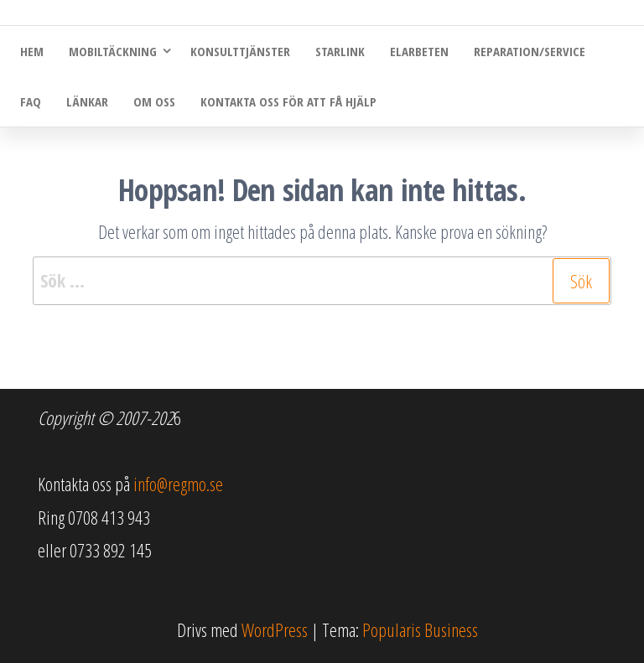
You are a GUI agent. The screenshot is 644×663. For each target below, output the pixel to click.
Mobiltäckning (113, 51)
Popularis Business (420, 629)
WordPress (275, 629)
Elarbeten (419, 51)
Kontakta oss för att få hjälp (288, 101)
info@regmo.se (178, 484)
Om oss (154, 101)
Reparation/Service (530, 51)
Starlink (340, 51)
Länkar (87, 101)
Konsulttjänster (240, 51)
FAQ (31, 101)
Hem (32, 51)
